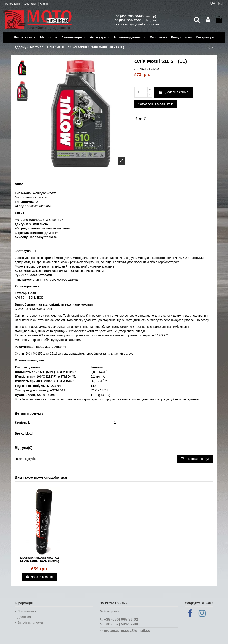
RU (221, 3)
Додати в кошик (173, 92)
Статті (44, 4)
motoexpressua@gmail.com (129, 24)
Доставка (31, 4)
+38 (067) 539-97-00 (127, 20)
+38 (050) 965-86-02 (128, 16)
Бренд (20, 433)
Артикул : (141, 69)
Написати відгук (195, 459)
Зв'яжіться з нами (30, 622)
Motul (29, 433)
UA (213, 3)
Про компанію (12, 4)
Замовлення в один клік (155, 104)
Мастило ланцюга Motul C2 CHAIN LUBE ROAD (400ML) (40, 559)
